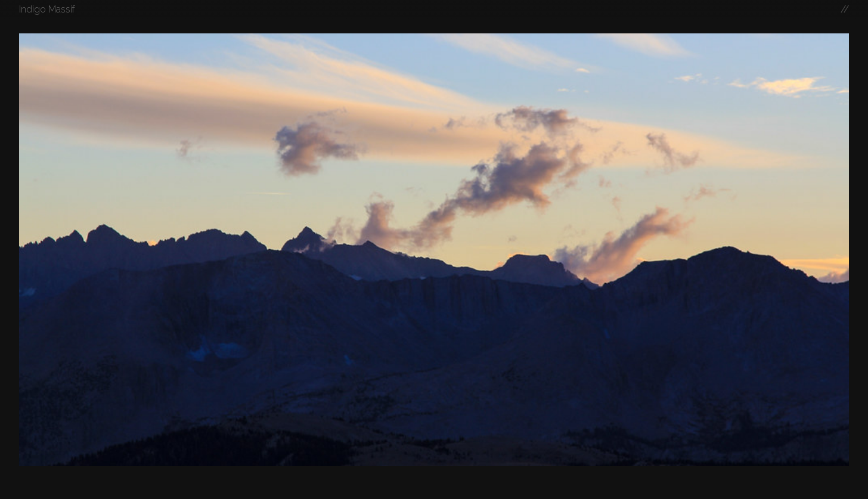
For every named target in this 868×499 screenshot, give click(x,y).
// (845, 9)
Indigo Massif (47, 9)
